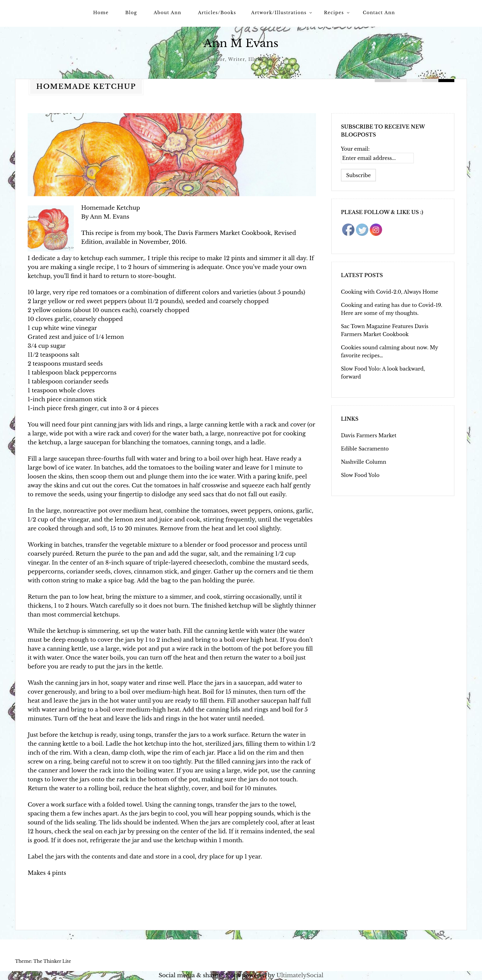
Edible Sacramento (365, 449)
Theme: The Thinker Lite (43, 961)
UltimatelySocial (300, 975)
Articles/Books (217, 13)
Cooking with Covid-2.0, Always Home (389, 292)
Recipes (334, 13)
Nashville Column (363, 462)
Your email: (355, 149)
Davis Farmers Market (369, 435)
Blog (131, 13)
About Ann (168, 13)
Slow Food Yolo (360, 475)
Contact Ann (379, 13)
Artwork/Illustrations (279, 13)
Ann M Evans (241, 43)
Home (101, 13)
